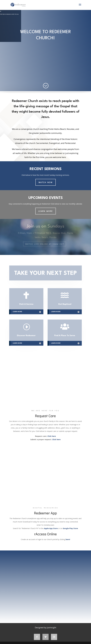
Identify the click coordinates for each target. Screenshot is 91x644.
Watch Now (46, 182)
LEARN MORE (46, 211)
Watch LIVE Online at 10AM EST (45, 244)
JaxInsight (52, 627)
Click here (52, 436)
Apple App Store (51, 528)
